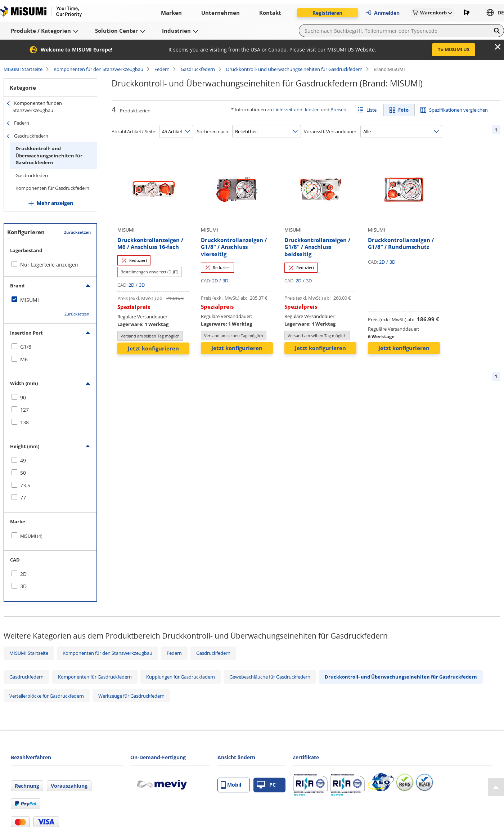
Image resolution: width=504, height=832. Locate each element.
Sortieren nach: (213, 131)
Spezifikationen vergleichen (458, 110)
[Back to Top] (496, 787)
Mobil (231, 785)
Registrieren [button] (327, 13)
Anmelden (382, 13)
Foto (403, 110)
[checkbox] (50, 300)
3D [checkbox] (23, 586)
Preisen (338, 109)
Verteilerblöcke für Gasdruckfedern (47, 696)
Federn (162, 69)
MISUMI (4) (31, 536)
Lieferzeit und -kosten (296, 109)
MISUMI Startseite (23, 69)
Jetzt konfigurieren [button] (153, 348)
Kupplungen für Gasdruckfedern (181, 677)
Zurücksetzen (77, 232)
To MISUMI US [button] (454, 49)
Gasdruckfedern (198, 69)
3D (142, 285)
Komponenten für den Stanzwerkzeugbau (98, 69)
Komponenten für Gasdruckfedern (52, 188)
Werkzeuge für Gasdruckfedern (131, 696)
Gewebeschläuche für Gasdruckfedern (270, 677)
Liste (372, 110)
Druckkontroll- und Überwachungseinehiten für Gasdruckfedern (294, 69)
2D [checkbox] (23, 574)
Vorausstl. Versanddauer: (331, 131)
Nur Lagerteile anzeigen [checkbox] (49, 265)
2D (131, 285)
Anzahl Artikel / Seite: (134, 131)
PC (266, 785)
